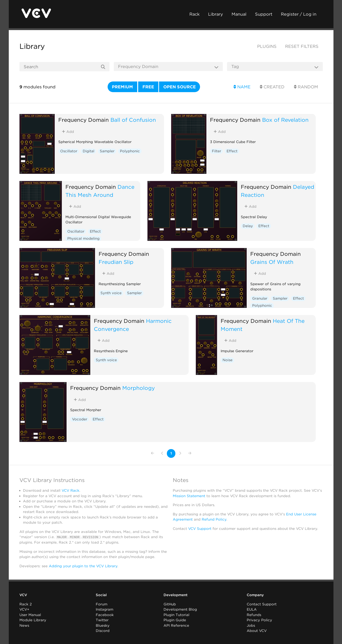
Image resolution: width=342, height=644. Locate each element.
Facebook (105, 615)
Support (264, 14)
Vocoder (80, 419)
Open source (180, 87)
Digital (89, 151)
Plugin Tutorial (176, 615)
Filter (217, 151)
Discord (103, 631)
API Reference (176, 625)
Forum (102, 604)
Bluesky (103, 625)
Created (272, 87)
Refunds (254, 615)
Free (148, 87)
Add (68, 132)
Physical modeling (83, 239)
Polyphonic (130, 151)
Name (242, 87)
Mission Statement (189, 496)
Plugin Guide (175, 620)
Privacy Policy (259, 620)
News (24, 625)
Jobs (251, 625)
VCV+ (24, 609)
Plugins (267, 46)
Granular (260, 298)
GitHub (170, 604)
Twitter (102, 620)
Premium (122, 87)
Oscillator (69, 151)
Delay (248, 226)
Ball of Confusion (133, 120)
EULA (252, 609)
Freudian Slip (116, 262)
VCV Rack (71, 491)
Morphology (139, 388)
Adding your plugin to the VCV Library (83, 566)
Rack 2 (26, 604)
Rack (194, 14)
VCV (23, 595)
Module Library (33, 620)
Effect (232, 151)
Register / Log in (299, 14)
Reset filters (302, 46)
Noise (228, 360)
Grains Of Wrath (272, 262)
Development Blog (180, 609)
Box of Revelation (285, 120)
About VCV (257, 631)
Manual (239, 14)
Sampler (107, 151)
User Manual (30, 615)
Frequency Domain (84, 120)
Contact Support (262, 604)
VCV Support (200, 529)
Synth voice (111, 293)
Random (306, 87)
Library (216, 14)
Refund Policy (214, 519)
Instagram (105, 609)
